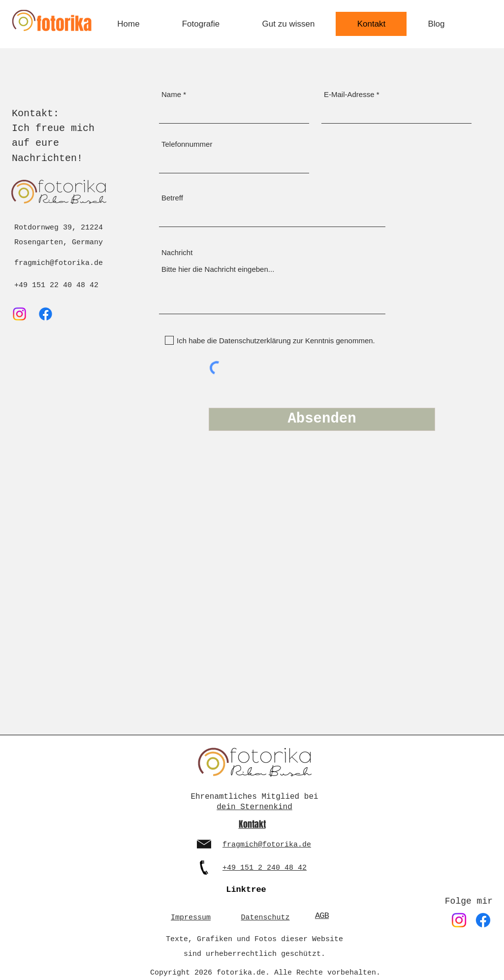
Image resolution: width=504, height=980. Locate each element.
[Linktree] (246, 889)
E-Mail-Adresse (349, 94)
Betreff (172, 198)
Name (171, 94)
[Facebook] (46, 314)
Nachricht (177, 252)
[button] (201, 24)
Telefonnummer (187, 144)
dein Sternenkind (254, 807)
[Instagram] (19, 314)
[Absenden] (322, 419)
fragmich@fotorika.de (59, 263)
